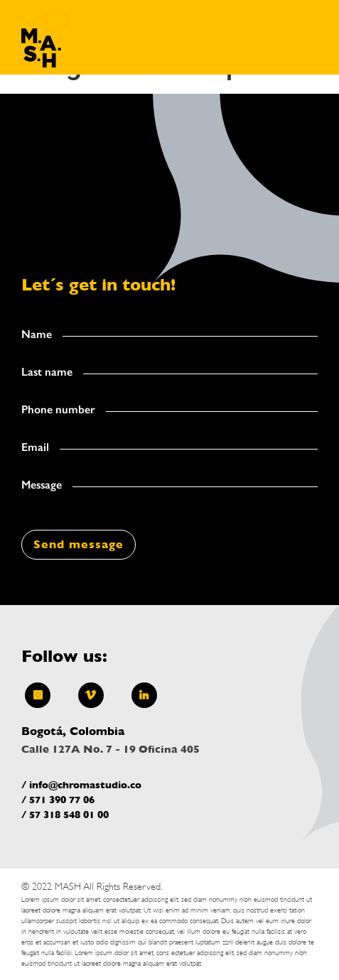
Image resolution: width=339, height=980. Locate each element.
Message (42, 485)
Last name (47, 372)
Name (37, 334)
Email (35, 447)
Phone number (58, 410)
